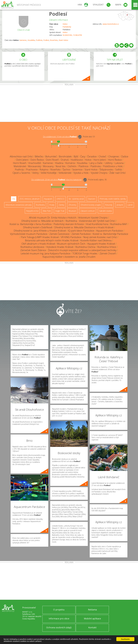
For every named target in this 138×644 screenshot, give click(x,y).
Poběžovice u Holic (113, 166)
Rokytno (44, 170)
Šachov (66, 170)
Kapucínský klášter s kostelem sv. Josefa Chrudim (69, 257)
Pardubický (67, 27)
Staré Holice (63, 40)
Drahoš (65, 160)
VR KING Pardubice (71, 237)
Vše (14, 199)
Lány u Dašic (96, 163)
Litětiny (109, 163)
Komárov (70, 163)
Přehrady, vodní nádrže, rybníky (113, 199)
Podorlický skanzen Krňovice (69, 224)
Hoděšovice (77, 160)
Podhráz (39, 40)
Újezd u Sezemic (21, 173)
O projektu (59, 610)
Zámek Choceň (108, 253)
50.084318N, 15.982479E (72, 35)
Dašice (125, 156)
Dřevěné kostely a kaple (91, 205)
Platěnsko (96, 166)
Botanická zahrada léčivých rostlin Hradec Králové (52, 240)
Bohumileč (51, 156)
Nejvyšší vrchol (32, 211)
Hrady (52, 205)
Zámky (61, 205)
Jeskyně (120, 205)
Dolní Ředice (37, 160)
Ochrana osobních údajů (59, 627)
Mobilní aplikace (92, 619)
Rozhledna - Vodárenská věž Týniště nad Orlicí (90, 221)
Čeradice (92, 156)
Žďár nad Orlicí (118, 173)
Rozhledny (40, 205)
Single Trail (60, 211)
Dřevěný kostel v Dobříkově (38, 227)
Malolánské (20, 166)
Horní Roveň (20, 163)
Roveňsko (54, 40)
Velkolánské (65, 173)
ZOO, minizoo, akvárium (30, 199)
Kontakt (92, 627)
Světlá (118, 170)
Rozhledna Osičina (85, 247)
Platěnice (83, 166)
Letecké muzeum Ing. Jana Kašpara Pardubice (46, 253)
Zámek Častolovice (59, 234)
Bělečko (39, 156)
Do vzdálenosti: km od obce (60, 137)
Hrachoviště (35, 163)
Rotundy (109, 205)
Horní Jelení (100, 160)
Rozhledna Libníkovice (32, 247)
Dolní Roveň (52, 160)
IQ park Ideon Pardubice (81, 231)
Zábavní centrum (88, 211)
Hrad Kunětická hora (97, 224)
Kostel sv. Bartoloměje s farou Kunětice (31, 224)
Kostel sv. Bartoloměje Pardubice (110, 234)
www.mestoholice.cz (111, 24)
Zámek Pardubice (81, 234)
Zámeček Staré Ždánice (33, 250)
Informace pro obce (59, 619)
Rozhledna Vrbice (107, 247)
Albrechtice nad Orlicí (21, 156)
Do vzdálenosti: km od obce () (57, 180)
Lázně (130, 205)
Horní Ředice (115, 160)
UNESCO (60, 199)
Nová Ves (61, 166)
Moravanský (34, 166)
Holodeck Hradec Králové (60, 247)
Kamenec (23, 40)
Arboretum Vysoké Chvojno (93, 218)
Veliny (35, 173)
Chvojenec (114, 156)
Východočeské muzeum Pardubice (29, 234)
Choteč (102, 156)
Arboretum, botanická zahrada (19, 205)
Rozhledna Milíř (119, 224)
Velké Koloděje (49, 173)
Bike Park (47, 211)
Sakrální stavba (105, 211)
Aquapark (48, 199)
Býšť (76, 156)
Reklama (92, 610)
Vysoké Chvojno (99, 173)
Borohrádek (65, 156)
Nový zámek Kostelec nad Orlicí (100, 237)
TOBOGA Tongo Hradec (85, 253)
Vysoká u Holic (81, 173)
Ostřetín (72, 166)
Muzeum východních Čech (71, 244)
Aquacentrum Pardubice (110, 231)
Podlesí (58, 14)
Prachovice (32, 170)
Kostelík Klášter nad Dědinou (96, 240)
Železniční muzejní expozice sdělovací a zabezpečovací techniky (82, 250)
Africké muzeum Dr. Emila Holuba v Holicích (53, 218)
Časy (83, 156)
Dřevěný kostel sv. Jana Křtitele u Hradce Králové (40, 231)
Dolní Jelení (22, 160)
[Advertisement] (69, 104)
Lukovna (119, 163)
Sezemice (77, 170)
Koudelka (31, 40)
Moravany (48, 166)
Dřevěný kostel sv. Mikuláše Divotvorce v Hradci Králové (84, 227)
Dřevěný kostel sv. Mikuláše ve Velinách (43, 221)
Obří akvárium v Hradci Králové (38, 244)
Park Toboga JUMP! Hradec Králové (40, 237)
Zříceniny (72, 205)
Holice (65, 24)
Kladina (59, 163)
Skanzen (92, 199)
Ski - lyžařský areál (76, 199)
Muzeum (72, 211)
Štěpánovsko (106, 170)
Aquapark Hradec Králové (101, 244)
